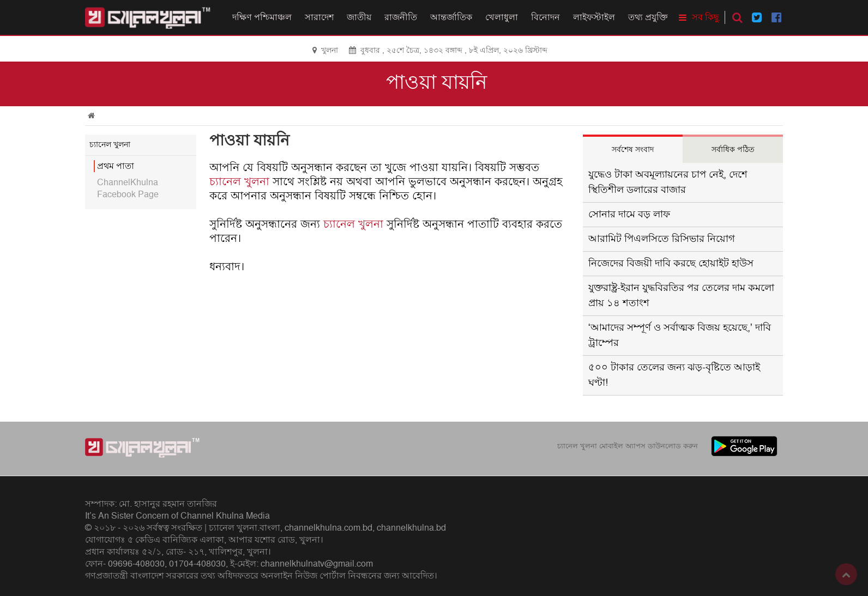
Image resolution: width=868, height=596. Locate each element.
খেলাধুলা (502, 17)
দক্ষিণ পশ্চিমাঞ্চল (262, 17)
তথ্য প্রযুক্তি (648, 17)
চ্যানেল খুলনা (239, 182)
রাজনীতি (401, 17)
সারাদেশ (319, 17)
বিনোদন (545, 17)
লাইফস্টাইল (594, 17)
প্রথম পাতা (116, 166)
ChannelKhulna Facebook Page (128, 188)
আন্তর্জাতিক (451, 17)
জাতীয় (359, 17)
